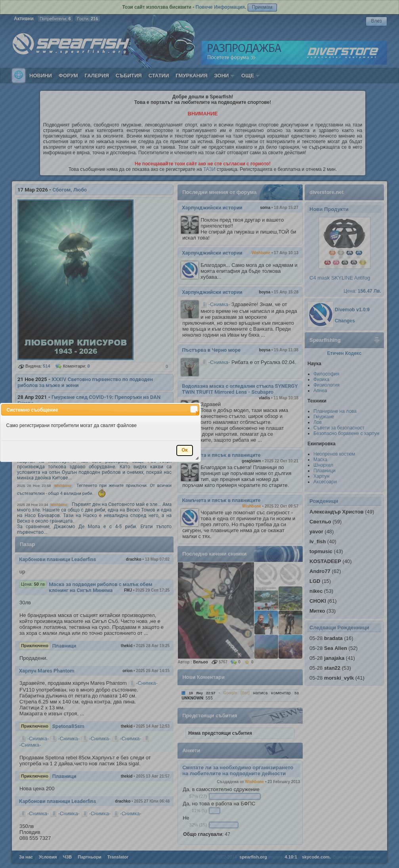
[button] (194, 409)
